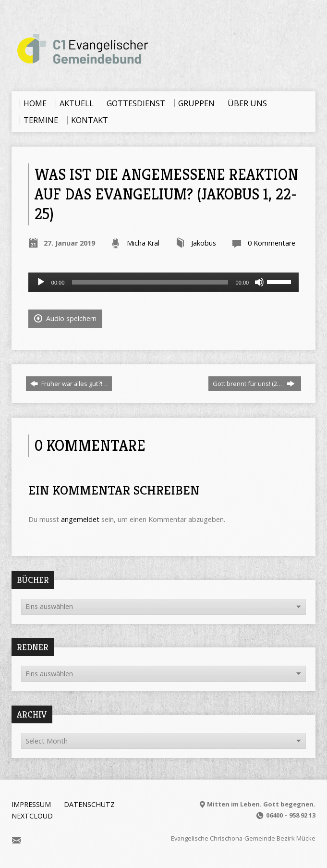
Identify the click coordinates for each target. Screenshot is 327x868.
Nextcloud (32, 816)
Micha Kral (143, 243)
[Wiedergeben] (41, 282)
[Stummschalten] (259, 282)
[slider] (150, 282)
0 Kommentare (272, 243)
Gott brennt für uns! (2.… (254, 384)
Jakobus (204, 243)
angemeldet (80, 519)
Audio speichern (65, 318)
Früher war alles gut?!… (69, 384)
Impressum (31, 804)
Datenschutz (89, 804)
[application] (163, 282)
